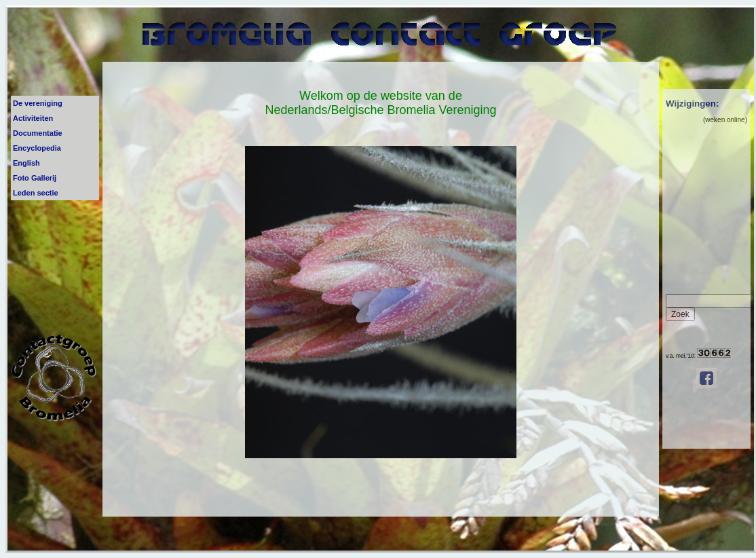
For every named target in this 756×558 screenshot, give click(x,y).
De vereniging (38, 103)
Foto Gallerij (35, 178)
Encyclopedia (37, 148)
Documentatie (38, 133)
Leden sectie (36, 193)
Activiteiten (33, 118)
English (26, 163)
